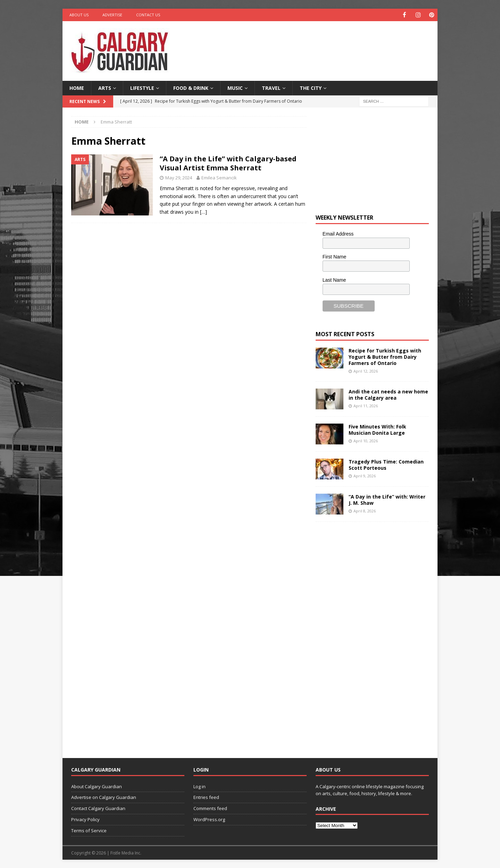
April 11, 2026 (366, 405)
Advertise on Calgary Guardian (104, 797)
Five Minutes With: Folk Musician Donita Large (377, 429)
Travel (271, 88)
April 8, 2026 (365, 510)
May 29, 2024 (179, 177)
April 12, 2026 (366, 371)
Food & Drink (191, 88)
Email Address (338, 233)
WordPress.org (209, 819)
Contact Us (148, 15)
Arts (105, 88)
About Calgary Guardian (97, 786)
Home (77, 88)
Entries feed (206, 797)
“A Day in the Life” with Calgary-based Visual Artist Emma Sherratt (228, 163)
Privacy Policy (85, 819)
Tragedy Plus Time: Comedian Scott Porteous (386, 464)
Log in (199, 786)
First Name (334, 256)
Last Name (334, 280)
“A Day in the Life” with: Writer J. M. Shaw (387, 499)
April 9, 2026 (365, 475)
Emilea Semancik (219, 177)
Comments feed (210, 808)
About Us (79, 15)
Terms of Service (89, 830)
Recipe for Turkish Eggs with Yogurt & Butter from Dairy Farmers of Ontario (385, 356)
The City (311, 88)
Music (235, 88)
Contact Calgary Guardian (98, 808)
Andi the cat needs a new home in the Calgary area (388, 394)
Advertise (112, 15)
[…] (203, 211)
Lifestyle (142, 88)
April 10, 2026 (366, 440)
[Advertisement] (317, 43)
